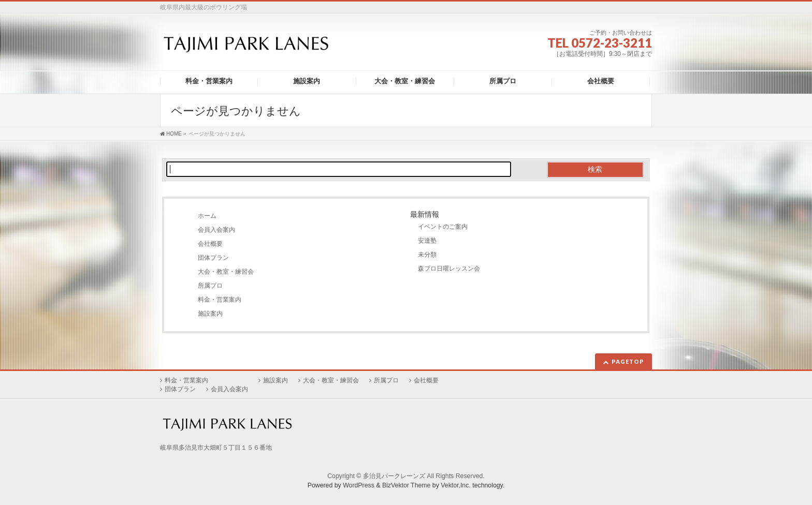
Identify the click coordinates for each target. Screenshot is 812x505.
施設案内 (210, 314)
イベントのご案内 (443, 227)
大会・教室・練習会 (226, 272)
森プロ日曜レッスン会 (449, 269)
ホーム (207, 216)
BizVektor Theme (407, 485)
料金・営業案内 (220, 300)
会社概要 (210, 244)
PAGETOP (628, 361)
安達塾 (427, 241)
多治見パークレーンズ (394, 476)
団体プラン (213, 258)
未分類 (427, 255)
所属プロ (210, 286)
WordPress (359, 485)
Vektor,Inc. (456, 485)
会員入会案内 (216, 230)
